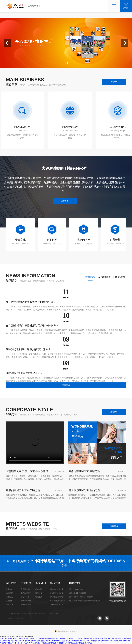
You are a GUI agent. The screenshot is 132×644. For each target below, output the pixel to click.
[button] (7, 43)
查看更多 (114, 82)
